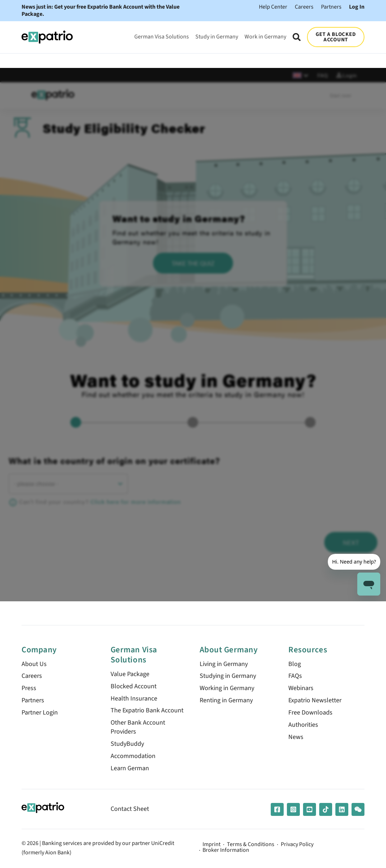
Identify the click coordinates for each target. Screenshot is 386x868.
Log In (357, 7)
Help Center (273, 7)
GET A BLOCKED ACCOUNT (336, 37)
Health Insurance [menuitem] (134, 699)
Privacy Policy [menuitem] (297, 845)
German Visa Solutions (162, 36)
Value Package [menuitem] (130, 674)
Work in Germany (265, 36)
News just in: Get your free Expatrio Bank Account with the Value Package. (101, 11)
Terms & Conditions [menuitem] (251, 845)
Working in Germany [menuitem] (227, 689)
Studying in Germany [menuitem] (228, 677)
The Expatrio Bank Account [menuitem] (147, 711)
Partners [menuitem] (33, 701)
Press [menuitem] (29, 689)
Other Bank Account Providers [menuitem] (138, 728)
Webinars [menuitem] (301, 689)
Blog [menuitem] (295, 664)
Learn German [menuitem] (130, 769)
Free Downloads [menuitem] (310, 713)
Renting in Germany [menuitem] (226, 701)
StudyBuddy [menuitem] (127, 745)
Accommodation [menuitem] (133, 757)
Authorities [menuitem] (303, 725)
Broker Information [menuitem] (226, 851)
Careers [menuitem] (32, 677)
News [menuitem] (296, 738)
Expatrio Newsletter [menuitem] (315, 701)
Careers (304, 7)
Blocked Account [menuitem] (134, 687)
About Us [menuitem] (34, 664)
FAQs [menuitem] (295, 677)
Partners (331, 7)
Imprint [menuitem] (212, 845)
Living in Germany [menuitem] (224, 664)
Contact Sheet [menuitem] (130, 810)
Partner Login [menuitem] (40, 713)
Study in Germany (217, 36)
